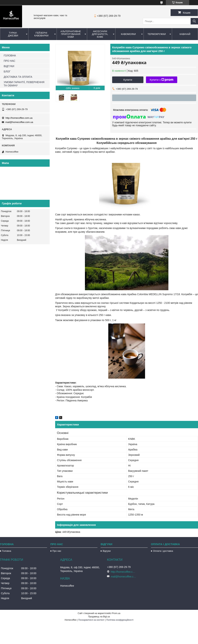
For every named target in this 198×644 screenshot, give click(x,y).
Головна (7, 551)
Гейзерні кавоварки (41, 34)
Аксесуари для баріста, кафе (100, 34)
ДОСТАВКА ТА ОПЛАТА (18, 77)
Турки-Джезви (13, 34)
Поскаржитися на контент (91, 620)
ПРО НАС (9, 61)
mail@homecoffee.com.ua (19, 122)
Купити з (162, 80)
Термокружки (157, 34)
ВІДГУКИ (9, 66)
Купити (128, 80)
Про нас (57, 551)
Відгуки (107, 551)
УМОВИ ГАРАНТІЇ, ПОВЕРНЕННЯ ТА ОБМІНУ (24, 84)
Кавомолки (128, 34)
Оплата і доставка (163, 551)
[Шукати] (194, 21)
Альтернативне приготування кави (71, 34)
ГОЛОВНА (10, 56)
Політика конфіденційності (120, 620)
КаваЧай (185, 34)
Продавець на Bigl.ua (99, 617)
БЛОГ (7, 71)
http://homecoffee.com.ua (19, 118)
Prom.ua (116, 613)
